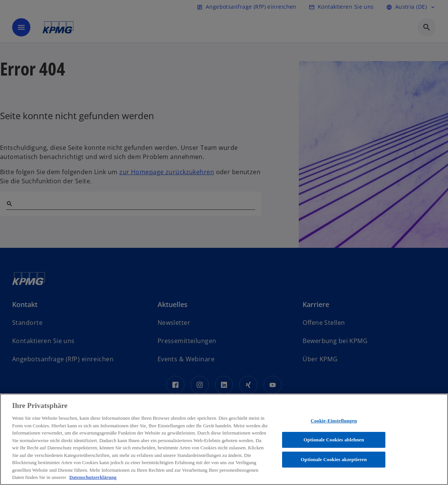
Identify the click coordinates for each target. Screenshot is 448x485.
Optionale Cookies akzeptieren (334, 459)
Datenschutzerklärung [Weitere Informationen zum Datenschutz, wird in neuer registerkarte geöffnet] (93, 477)
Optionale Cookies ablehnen (334, 440)
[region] (224, 439)
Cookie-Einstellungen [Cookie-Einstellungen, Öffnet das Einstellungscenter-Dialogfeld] (334, 421)
